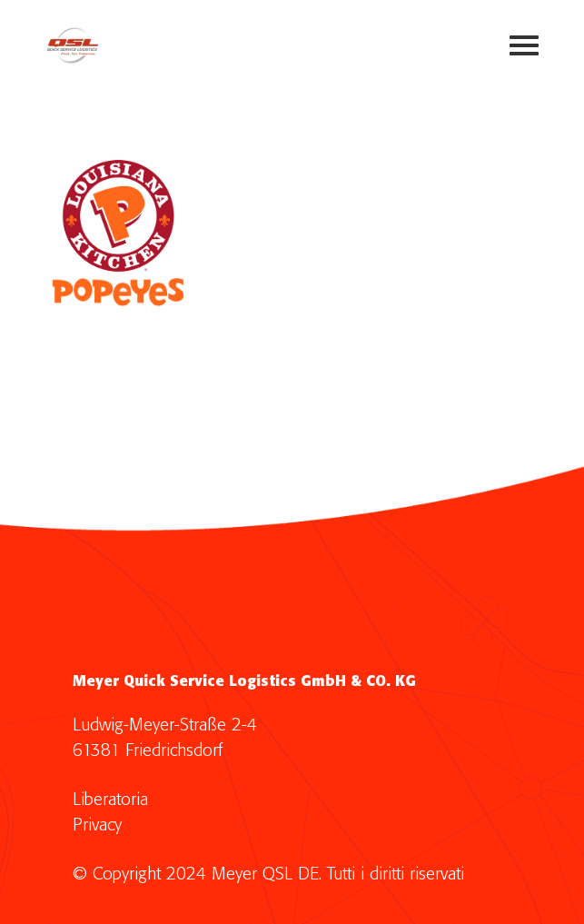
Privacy (97, 825)
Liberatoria (110, 800)
